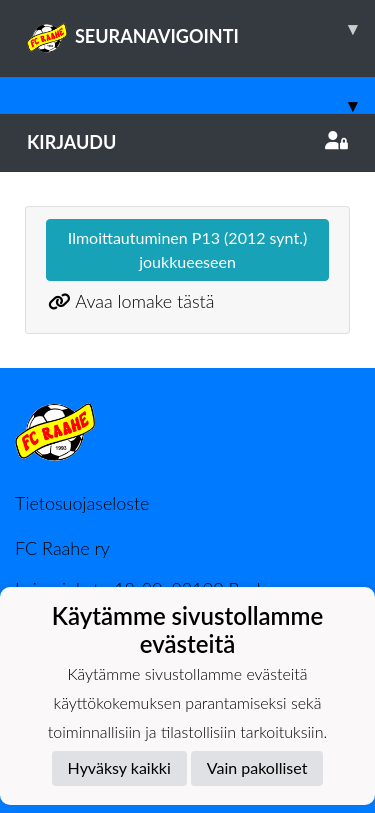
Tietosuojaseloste (82, 503)
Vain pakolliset (257, 767)
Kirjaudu (187, 142)
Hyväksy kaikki (119, 767)
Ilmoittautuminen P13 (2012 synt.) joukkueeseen (187, 249)
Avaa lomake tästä (144, 301)
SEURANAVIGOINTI (201, 29)
